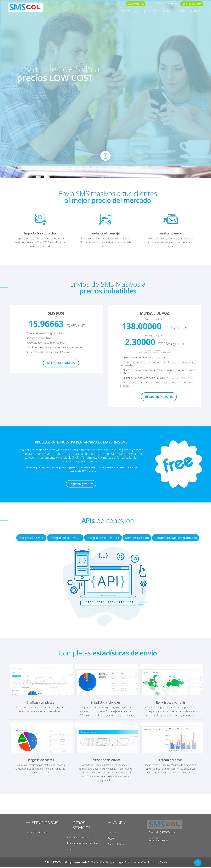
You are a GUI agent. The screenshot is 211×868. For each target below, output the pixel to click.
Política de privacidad (99, 862)
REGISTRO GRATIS (61, 363)
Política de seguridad (136, 862)
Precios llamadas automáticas (83, 843)
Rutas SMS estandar (37, 832)
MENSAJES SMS (129, 11)
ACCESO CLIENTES (136, 4)
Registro (112, 838)
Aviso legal (118, 862)
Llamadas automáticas (159, 11)
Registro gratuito (81, 484)
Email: (162, 832)
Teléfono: (158, 839)
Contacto (113, 832)
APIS (182, 11)
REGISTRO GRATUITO (192, 4)
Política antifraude (158, 862)
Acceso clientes (116, 844)
